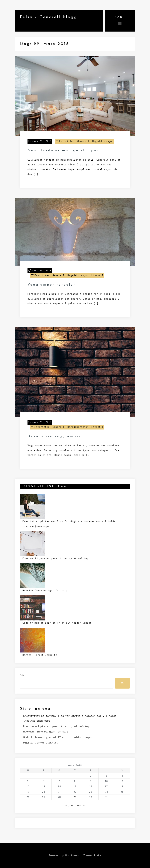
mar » (81, 805)
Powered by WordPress (64, 855)
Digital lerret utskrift (40, 655)
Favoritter (67, 141)
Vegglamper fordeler (51, 285)
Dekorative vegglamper (54, 436)
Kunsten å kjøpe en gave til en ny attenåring (55, 558)
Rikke (98, 855)
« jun (69, 805)
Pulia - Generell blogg (49, 17)
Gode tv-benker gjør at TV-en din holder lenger (57, 623)
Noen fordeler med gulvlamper (63, 151)
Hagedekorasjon (103, 141)
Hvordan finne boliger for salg (45, 590)
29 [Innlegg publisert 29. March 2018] (75, 797)
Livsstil (97, 275)
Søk (22, 675)
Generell (83, 141)
